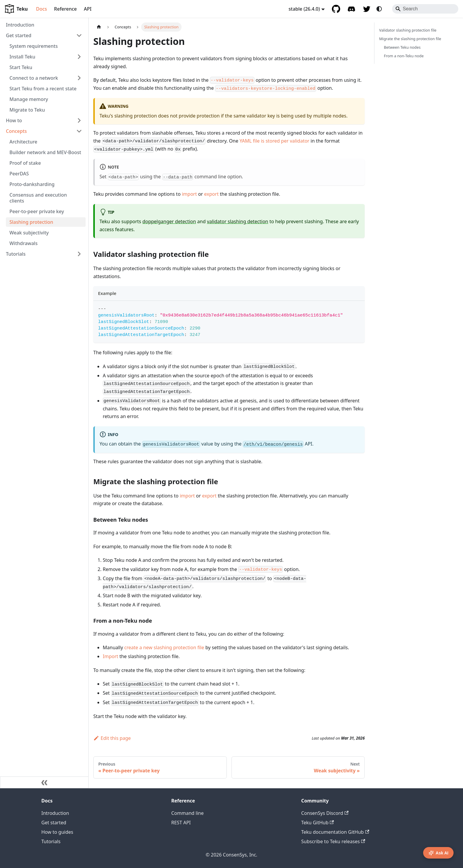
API (88, 9)
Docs (41, 9)
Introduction (55, 813)
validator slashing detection (238, 221)
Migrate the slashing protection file (410, 39)
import (189, 194)
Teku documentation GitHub (335, 832)
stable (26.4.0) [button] (304, 9)
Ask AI (438, 853)
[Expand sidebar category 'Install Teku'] (79, 57)
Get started (54, 823)
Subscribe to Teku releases (333, 841)
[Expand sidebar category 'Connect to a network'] (79, 78)
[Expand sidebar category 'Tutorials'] (79, 254)
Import (110, 656)
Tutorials (51, 841)
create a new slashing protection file (164, 647)
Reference (65, 9)
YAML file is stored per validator (274, 141)
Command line (188, 813)
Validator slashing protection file (408, 30)
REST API (181, 823)
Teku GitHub (318, 823)
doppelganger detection (169, 221)
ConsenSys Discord (325, 813)
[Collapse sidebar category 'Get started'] (79, 35)
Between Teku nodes (402, 47)
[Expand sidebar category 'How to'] (79, 120)
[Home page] (99, 27)
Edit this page (112, 738)
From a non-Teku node (404, 56)
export (211, 194)
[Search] (425, 9)
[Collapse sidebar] (44, 782)
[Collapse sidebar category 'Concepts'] (79, 131)
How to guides (57, 832)
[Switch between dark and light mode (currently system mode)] (379, 9)
